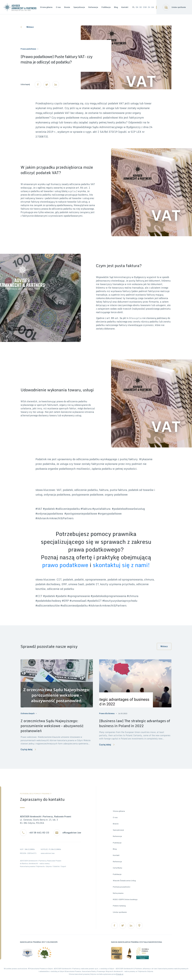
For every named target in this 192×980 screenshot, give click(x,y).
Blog (116, 7)
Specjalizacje (79, 7)
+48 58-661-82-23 (39, 833)
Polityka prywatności (122, 887)
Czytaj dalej (28, 749)
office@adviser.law (72, 833)
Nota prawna (118, 893)
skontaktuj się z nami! (121, 565)
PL (134, 7)
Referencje (93, 7)
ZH (149, 7)
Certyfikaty (118, 868)
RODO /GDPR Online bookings (125, 899)
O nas (58, 7)
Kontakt (125, 7)
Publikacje (106, 7)
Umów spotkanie (179, 7)
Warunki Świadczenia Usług (124, 881)
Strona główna (46, 7)
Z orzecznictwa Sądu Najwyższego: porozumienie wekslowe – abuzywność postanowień (52, 726)
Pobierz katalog (119, 906)
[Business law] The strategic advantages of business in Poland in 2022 (135, 723)
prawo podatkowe (65, 565)
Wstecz (27, 27)
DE (141, 7)
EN (137, 7)
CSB (145, 7)
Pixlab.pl (120, 974)
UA (153, 7)
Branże (67, 7)
